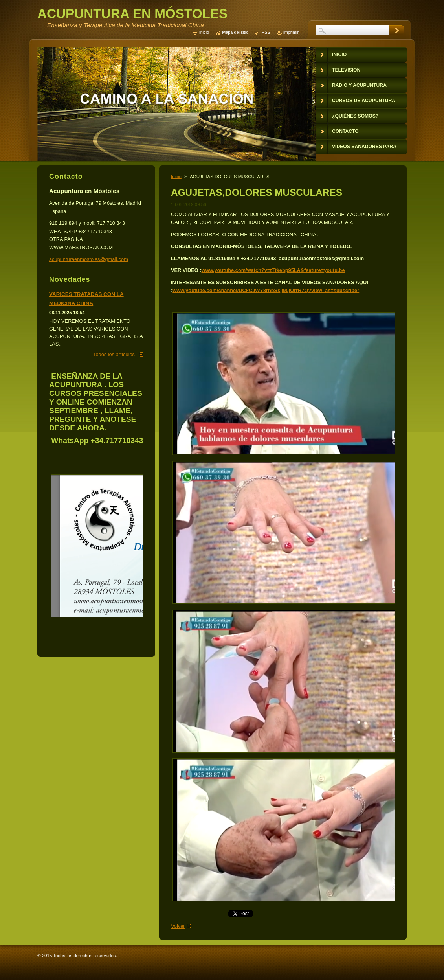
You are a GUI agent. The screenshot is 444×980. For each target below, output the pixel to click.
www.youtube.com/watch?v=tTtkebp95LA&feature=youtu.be (273, 270)
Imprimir (291, 32)
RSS (266, 32)
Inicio (176, 177)
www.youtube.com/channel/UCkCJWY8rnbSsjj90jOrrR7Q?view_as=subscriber (266, 290)
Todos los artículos (114, 354)
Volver (178, 926)
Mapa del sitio (235, 32)
